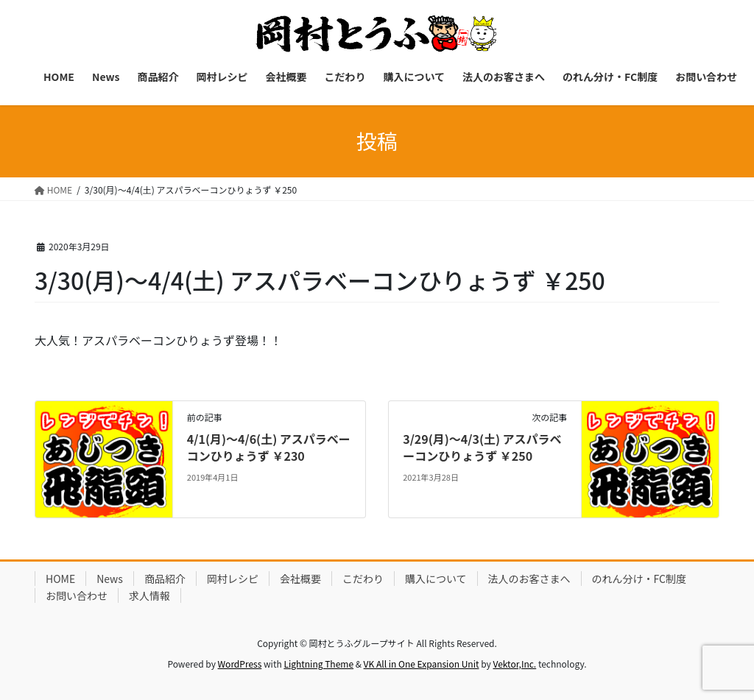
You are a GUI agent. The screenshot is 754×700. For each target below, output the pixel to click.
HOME (60, 579)
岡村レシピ (233, 579)
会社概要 (300, 579)
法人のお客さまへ (529, 579)
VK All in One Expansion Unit (422, 664)
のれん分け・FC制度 (639, 579)
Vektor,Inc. (514, 664)
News (110, 579)
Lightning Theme (318, 664)
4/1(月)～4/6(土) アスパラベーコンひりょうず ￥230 (269, 447)
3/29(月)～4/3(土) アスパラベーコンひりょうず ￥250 (482, 447)
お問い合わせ (77, 595)
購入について (436, 579)
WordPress (240, 664)
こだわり (363, 579)
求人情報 (149, 595)
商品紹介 (165, 579)
